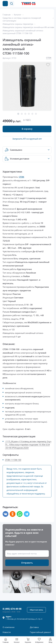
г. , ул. (24, 618)
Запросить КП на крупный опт (27, 139)
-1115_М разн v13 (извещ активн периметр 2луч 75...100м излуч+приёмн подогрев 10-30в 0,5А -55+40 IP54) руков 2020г (28, 444)
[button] (12, 4)
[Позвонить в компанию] (47, 4)
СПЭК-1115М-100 (13, 460)
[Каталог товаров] (5, 4)
